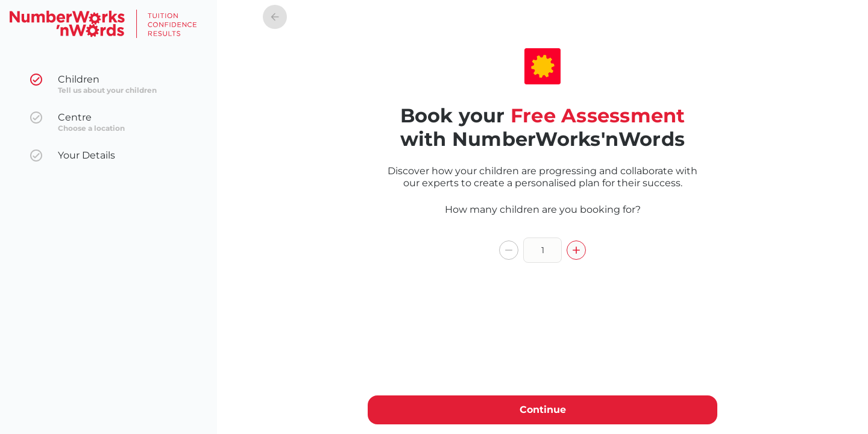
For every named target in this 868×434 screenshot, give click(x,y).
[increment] (576, 250)
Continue (542, 410)
